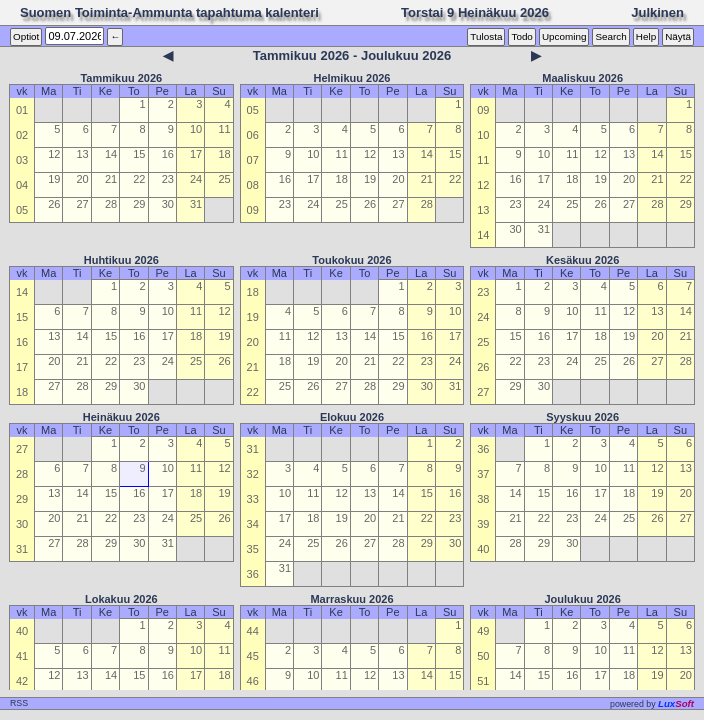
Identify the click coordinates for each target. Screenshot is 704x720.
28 (111, 204)
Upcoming (564, 36)
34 (253, 524)
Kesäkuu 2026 (582, 260)
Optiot (26, 36)
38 (483, 499)
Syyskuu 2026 (582, 417)
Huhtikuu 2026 (121, 260)
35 (253, 549)
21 (111, 179)
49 (483, 631)
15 (139, 154)
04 (22, 185)
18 (224, 154)
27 (83, 204)
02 (22, 135)
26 (54, 204)
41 (22, 656)
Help (646, 36)
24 (196, 179)
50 (483, 656)
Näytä (678, 36)
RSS (19, 703)
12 (54, 154)
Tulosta (486, 36)
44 (253, 631)
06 (253, 135)
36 (253, 574)
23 (168, 179)
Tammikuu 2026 (121, 78)
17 (196, 154)
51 (483, 681)
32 (253, 474)
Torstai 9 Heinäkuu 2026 (475, 12)
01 (22, 110)
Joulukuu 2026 (582, 599)
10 (196, 129)
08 (253, 185)
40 (483, 549)
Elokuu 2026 (352, 417)
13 (83, 154)
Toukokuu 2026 (351, 260)
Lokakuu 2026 (121, 599)
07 (253, 160)
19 (54, 179)
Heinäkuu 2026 (121, 417)
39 (483, 524)
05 (22, 210)
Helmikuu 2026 (351, 78)
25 (224, 179)
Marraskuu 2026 (351, 599)
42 (22, 681)
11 (224, 129)
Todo (521, 36)
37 (483, 474)
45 (253, 656)
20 (83, 179)
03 (22, 160)
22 (139, 179)
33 (253, 499)
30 (168, 204)
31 (196, 204)
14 (111, 154)
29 (139, 204)
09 (253, 210)
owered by (652, 704)
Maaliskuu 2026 (582, 78)
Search (610, 36)
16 (168, 154)
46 (253, 681)
